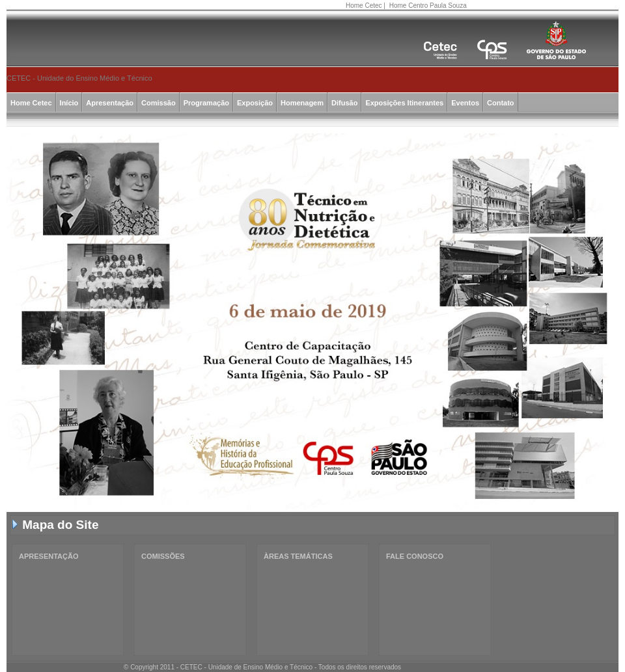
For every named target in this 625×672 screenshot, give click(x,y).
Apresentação (110, 103)
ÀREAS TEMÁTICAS (298, 556)
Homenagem (302, 103)
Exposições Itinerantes (404, 103)
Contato (501, 103)
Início (69, 103)
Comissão (159, 103)
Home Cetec (364, 6)
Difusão (344, 103)
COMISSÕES (163, 556)
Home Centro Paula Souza (428, 6)
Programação (206, 103)
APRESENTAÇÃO (49, 556)
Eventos (465, 103)
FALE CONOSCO (415, 556)
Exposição (255, 103)
